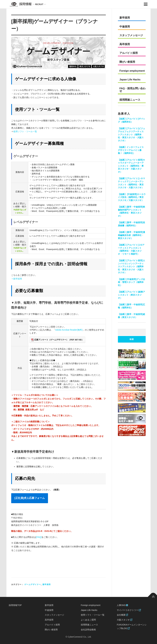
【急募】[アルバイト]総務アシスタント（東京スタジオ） (131, 295)
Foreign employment (132, 71)
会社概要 (122, 615)
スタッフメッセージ (131, 35)
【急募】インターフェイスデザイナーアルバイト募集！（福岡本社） (131, 150)
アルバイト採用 (129, 53)
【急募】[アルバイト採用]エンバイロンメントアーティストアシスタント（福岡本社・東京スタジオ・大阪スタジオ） (131, 266)
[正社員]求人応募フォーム (30, 498)
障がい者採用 (127, 62)
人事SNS (122, 605)
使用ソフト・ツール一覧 (25, 131)
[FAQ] (39, 537)
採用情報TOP (15, 605)
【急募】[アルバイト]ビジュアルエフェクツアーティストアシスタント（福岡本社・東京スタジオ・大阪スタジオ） (131, 134)
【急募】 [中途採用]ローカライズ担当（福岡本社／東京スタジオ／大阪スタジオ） (132, 197)
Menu (146, 4)
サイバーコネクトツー (129, 610)
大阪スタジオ (125, 620)
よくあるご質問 (88, 620)
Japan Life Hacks (130, 80)
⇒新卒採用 (17, 279)
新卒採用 (47, 584)
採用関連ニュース (130, 100)
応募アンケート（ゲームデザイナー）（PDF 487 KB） (57, 340)
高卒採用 (125, 44)
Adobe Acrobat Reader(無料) (69, 330)
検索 (132, 339)
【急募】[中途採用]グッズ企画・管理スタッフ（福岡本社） (131, 282)
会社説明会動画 (88, 630)
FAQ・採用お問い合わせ (133, 90)
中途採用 (125, 27)
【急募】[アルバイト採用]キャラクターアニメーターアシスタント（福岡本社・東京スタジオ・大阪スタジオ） (131, 166)
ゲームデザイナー (33, 584)
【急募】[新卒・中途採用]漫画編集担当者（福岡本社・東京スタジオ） (131, 235)
